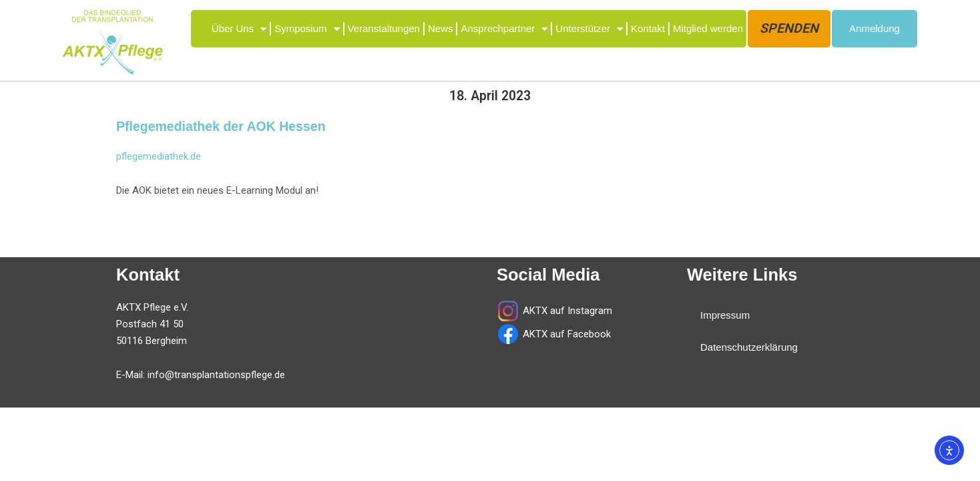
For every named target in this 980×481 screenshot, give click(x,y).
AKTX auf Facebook (565, 334)
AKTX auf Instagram (567, 311)
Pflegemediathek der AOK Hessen (221, 126)
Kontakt (648, 28)
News (441, 28)
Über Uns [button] (239, 29)
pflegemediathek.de (159, 156)
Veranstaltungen (384, 28)
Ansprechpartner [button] (504, 29)
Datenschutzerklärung (749, 347)
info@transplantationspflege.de (216, 375)
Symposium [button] (307, 29)
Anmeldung (875, 28)
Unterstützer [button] (589, 29)
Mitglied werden (708, 28)
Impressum (725, 315)
